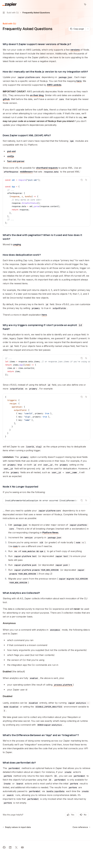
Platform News (50, 536)
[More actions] (89, 4)
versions (75, 50)
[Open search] (80, 4)
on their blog (37, 99)
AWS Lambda (54, 89)
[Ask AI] (86, 184)
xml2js (11, 160)
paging (17, 248)
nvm (15, 550)
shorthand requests (47, 172)
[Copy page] (77, 29)
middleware (26, 175)
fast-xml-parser (16, 165)
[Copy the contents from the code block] (82, 184)
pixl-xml (11, 155)
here (79, 85)
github (6, 103)
